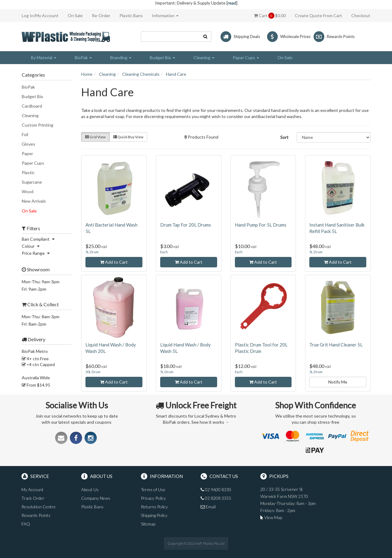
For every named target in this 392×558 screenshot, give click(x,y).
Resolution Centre (39, 507)
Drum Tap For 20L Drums (186, 225)
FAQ (26, 524)
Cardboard (32, 106)
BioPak (28, 87)
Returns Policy (154, 507)
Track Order (33, 498)
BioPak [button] (83, 57)
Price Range (36, 253)
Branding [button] (121, 57)
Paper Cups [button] (246, 57)
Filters (31, 228)
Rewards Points (36, 515)
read (232, 3)
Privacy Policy (153, 498)
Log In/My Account (40, 15)
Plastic (28, 172)
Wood (28, 191)
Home (87, 74)
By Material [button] (44, 57)
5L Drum (92, 252)
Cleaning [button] (204, 57)
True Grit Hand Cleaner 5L (336, 345)
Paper (27, 153)
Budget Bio (32, 96)
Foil (25, 134)
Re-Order (101, 15)
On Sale (75, 15)
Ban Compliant (39, 239)
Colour (31, 246)
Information (165, 15)
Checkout (361, 15)
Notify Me (338, 382)
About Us (90, 489)
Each (164, 252)
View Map (271, 517)
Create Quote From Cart (318, 15)
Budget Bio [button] (162, 57)
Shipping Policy (154, 515)
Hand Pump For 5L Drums (261, 225)
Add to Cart (114, 262)
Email (208, 507)
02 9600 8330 (216, 489)
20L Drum (93, 372)
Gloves (28, 144)
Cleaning (30, 115)
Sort (284, 137)
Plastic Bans (131, 15)
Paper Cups (33, 163)
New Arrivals (34, 201)
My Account (32, 489)
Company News (96, 498)
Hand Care (176, 74)
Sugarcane (32, 182)
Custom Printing (38, 125)
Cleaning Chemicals (141, 74)
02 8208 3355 (216, 498)
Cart (270, 16)
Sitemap (148, 524)
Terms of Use (153, 489)
